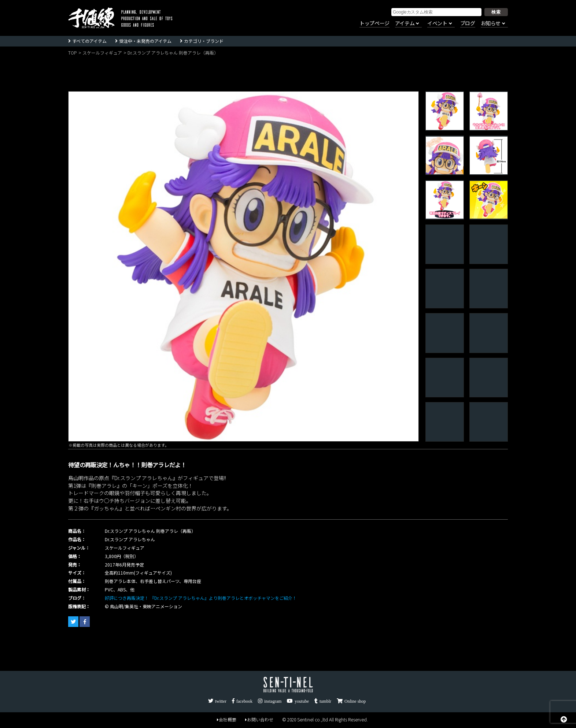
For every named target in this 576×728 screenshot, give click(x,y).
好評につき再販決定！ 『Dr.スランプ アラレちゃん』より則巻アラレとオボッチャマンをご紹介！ (201, 598)
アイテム (405, 23)
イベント (437, 23)
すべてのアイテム (89, 41)
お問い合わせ (259, 719)
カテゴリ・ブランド (204, 41)
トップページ (374, 23)
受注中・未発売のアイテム (145, 41)
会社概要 (227, 719)
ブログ (468, 23)
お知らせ (491, 23)
